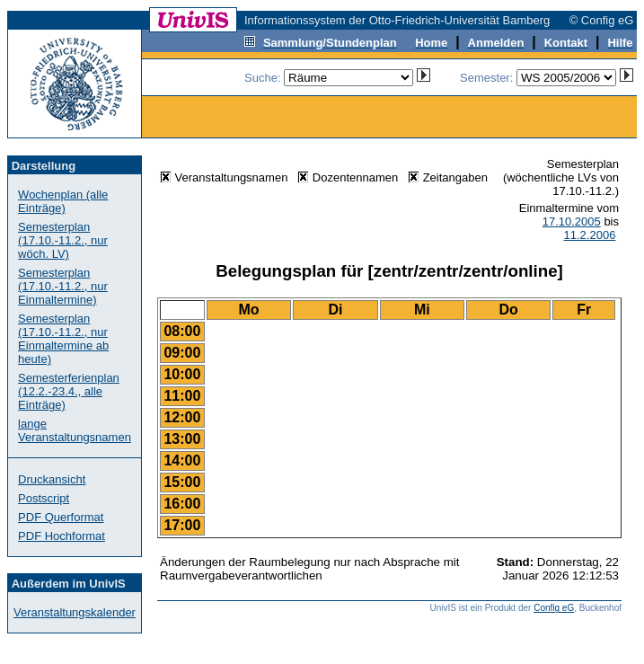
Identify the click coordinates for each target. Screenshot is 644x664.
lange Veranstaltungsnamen (75, 430)
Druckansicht (52, 479)
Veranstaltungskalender (75, 612)
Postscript (44, 498)
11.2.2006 (590, 235)
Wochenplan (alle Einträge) (63, 201)
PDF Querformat (61, 517)
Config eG (554, 608)
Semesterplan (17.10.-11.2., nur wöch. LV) (63, 240)
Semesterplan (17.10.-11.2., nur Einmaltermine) (63, 286)
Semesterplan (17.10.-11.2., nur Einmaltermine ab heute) (63, 339)
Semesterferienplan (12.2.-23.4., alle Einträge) (69, 391)
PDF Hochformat (62, 536)
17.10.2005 (572, 221)
